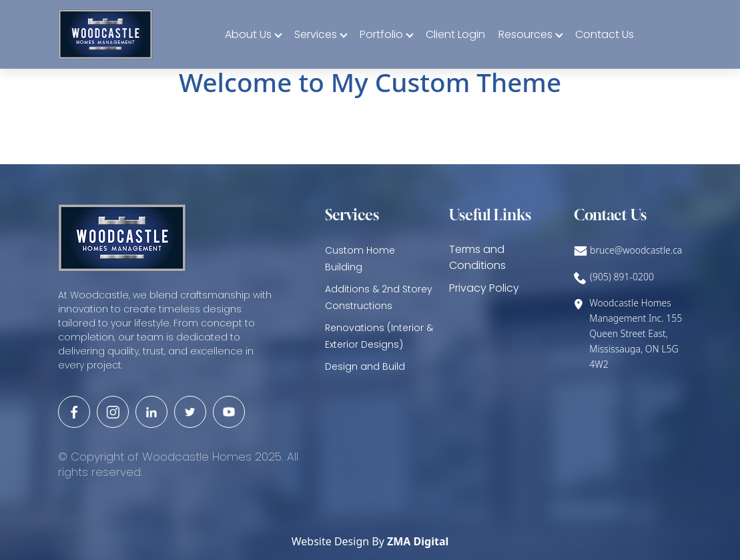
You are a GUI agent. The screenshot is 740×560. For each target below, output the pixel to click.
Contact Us (605, 34)
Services (316, 34)
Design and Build (365, 366)
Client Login (455, 34)
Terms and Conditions (477, 257)
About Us (248, 34)
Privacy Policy (484, 288)
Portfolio (381, 34)
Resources (525, 34)
